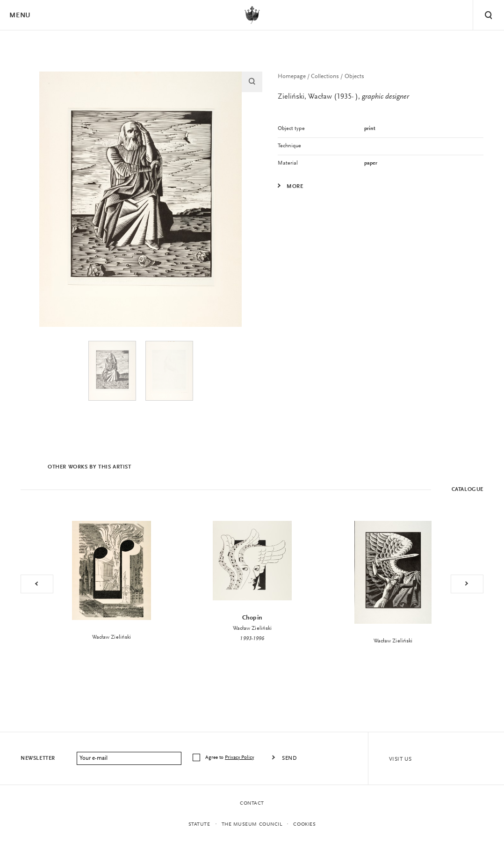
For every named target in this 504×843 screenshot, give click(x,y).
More (295, 187)
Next (467, 584)
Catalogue (468, 490)
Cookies (304, 825)
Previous (37, 584)
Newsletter (38, 758)
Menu (20, 16)
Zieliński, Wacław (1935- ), (343, 97)
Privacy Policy (239, 758)
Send (289, 758)
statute (199, 825)
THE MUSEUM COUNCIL (252, 825)
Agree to (230, 758)
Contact (252, 803)
